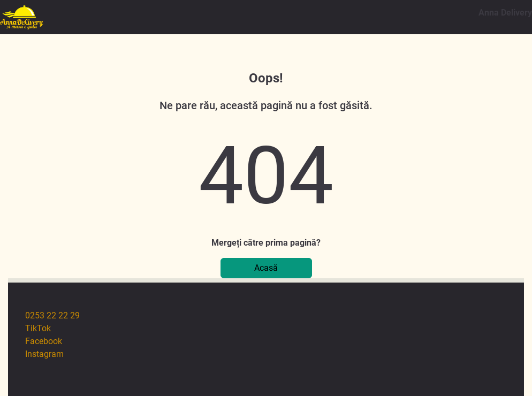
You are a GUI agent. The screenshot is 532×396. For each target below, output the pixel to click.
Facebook (44, 341)
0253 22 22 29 (52, 315)
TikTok (38, 328)
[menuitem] (275, 316)
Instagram (44, 354)
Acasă (266, 268)
